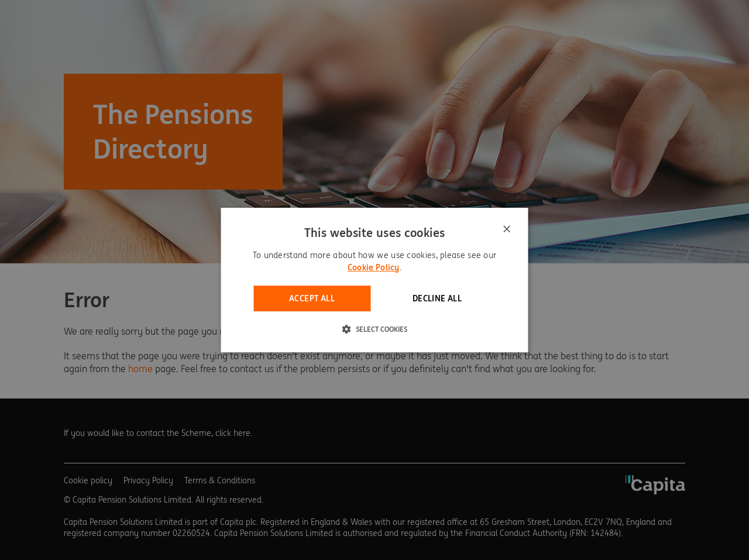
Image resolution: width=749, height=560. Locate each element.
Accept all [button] (312, 298)
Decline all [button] (437, 298)
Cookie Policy (374, 267)
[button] (375, 329)
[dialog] (375, 280)
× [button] (506, 230)
